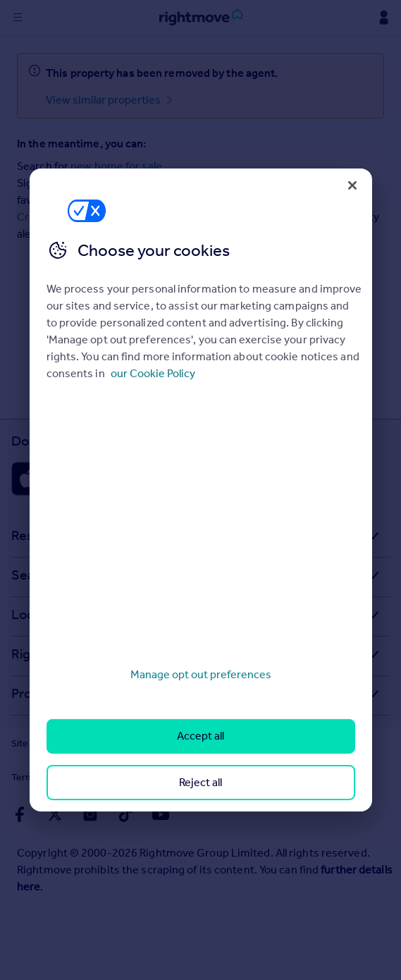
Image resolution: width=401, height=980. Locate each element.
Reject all (200, 782)
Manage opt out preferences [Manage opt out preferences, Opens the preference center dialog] (201, 674)
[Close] (352, 185)
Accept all (200, 736)
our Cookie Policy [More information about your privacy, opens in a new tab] (153, 373)
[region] (201, 490)
